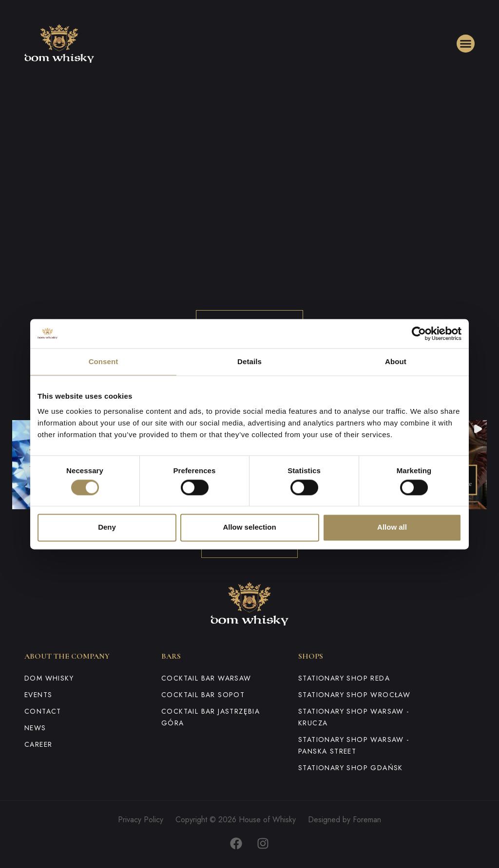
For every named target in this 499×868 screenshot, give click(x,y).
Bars (171, 656)
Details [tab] (249, 361)
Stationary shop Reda (344, 678)
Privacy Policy (141, 820)
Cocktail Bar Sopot (203, 695)
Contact (43, 711)
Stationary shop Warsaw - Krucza (354, 717)
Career (38, 744)
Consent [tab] (104, 361)
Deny (107, 527)
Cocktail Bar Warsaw (206, 678)
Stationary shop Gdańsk (351, 768)
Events (38, 695)
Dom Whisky (49, 678)
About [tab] (396, 361)
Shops (311, 656)
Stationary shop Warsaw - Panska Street (354, 745)
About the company (67, 656)
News (35, 728)
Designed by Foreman (345, 820)
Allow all (392, 527)
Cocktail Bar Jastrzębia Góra (211, 717)
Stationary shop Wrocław (354, 695)
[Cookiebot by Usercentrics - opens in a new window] (419, 333)
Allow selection (249, 527)
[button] (466, 44)
